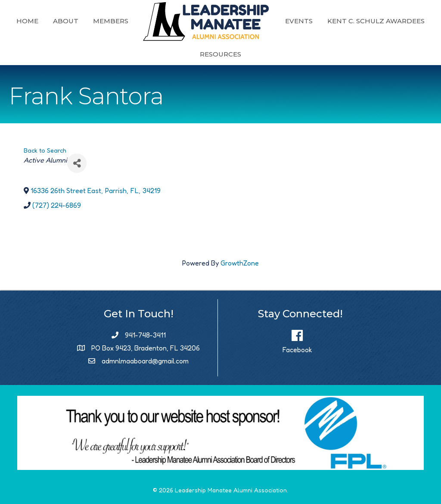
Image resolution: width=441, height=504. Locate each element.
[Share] (77, 163)
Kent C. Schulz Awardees (193, 54)
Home (83, 21)
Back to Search (45, 150)
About (122, 21)
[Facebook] (297, 339)
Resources (276, 54)
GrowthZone (240, 263)
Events (355, 21)
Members (167, 21)
